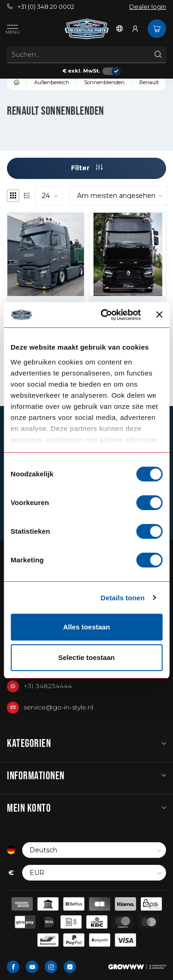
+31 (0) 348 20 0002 (41, 7)
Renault (149, 82)
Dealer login (148, 7)
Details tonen (122, 598)
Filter (87, 168)
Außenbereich (52, 82)
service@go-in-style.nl (58, 707)
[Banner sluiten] (159, 314)
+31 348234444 (48, 686)
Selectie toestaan (86, 657)
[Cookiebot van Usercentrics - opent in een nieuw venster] (105, 315)
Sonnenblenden (104, 82)
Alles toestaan (87, 627)
